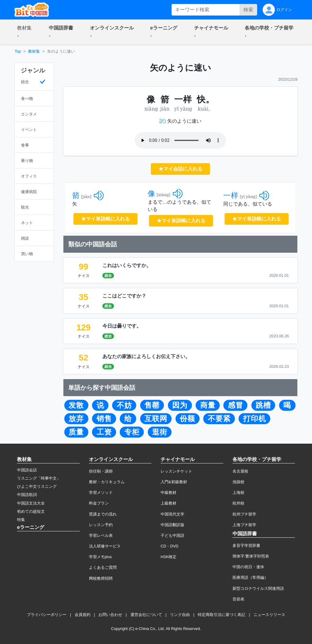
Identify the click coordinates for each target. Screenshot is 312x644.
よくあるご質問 (103, 567)
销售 (104, 419)
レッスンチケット (176, 471)
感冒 (236, 405)
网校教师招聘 (101, 578)
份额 (187, 419)
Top (18, 51)
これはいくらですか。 (127, 265)
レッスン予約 (101, 525)
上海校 (238, 493)
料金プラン (99, 503)
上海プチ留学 (244, 525)
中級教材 (168, 493)
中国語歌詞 (27, 495)
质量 (76, 432)
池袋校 (238, 482)
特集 (21, 520)
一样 (231, 195)
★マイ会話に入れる (180, 169)
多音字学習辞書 (246, 545)
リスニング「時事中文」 (39, 478)
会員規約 (83, 615)
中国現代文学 (172, 514)
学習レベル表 (101, 535)
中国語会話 (27, 470)
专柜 (132, 432)
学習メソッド (101, 493)
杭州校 (238, 503)
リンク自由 (180, 615)
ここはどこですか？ (124, 296)
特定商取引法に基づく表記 (222, 615)
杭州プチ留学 (244, 514)
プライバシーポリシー (47, 615)
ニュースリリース (269, 615)
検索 (248, 10)
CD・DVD (170, 546)
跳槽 (263, 405)
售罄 (152, 405)
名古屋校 (240, 471)
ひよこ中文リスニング (37, 486)
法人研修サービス (105, 546)
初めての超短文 (31, 511)
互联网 (156, 419)
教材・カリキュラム (107, 482)
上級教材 (168, 503)
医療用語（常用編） (250, 577)
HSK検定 (168, 557)
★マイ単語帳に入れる (105, 219)
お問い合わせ (110, 615)
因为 (180, 405)
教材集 (34, 51)
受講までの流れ (103, 514)
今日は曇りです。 (122, 326)
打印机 (255, 419)
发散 (76, 405)
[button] (26, 32)
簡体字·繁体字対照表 (251, 556)
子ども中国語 (172, 535)
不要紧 (219, 419)
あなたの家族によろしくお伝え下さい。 (146, 356)
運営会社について (146, 615)
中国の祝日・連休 (248, 567)
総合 (108, 276)
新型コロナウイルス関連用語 (258, 588)
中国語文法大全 (31, 503)
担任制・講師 (101, 471)
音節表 (238, 599)
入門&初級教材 (174, 482)
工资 (104, 432)
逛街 (160, 432)
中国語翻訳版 (172, 525)
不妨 (124, 405)
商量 (208, 405)
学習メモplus (100, 557)
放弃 (76, 419)
